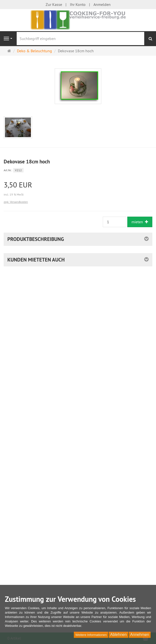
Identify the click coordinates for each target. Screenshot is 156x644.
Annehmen (140, 635)
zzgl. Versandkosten (16, 202)
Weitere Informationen (91, 635)
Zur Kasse (54, 4)
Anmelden (102, 4)
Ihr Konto (78, 4)
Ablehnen (118, 635)
